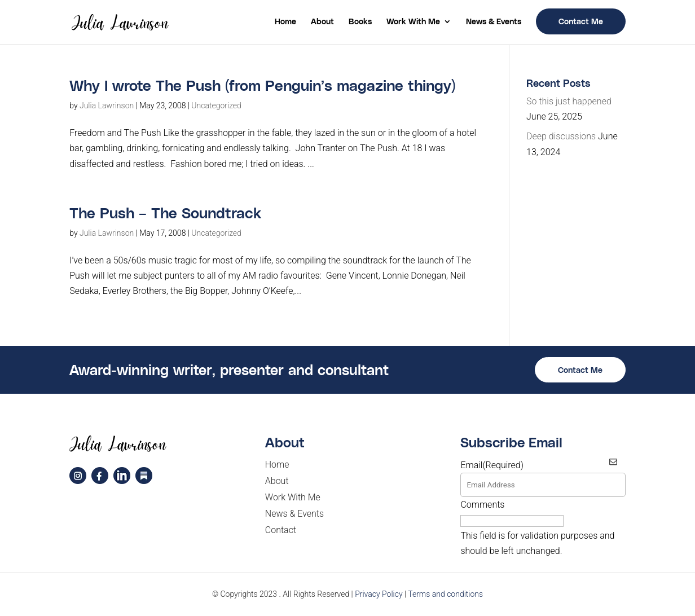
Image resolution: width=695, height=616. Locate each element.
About (322, 22)
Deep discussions (561, 136)
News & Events (494, 22)
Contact (281, 530)
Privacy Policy (379, 594)
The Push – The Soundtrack (165, 212)
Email (492, 465)
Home (285, 22)
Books (360, 22)
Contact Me (581, 21)
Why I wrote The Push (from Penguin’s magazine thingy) (262, 85)
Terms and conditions (445, 594)
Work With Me (413, 22)
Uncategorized (216, 105)
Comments (482, 505)
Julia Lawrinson (107, 105)
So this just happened (569, 101)
